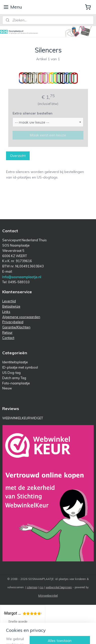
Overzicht (18, 156)
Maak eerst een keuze (48, 135)
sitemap (32, 587)
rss (41, 587)
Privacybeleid (13, 322)
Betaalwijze (11, 306)
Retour (7, 332)
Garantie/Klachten (16, 327)
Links (6, 312)
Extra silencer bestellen (33, 113)
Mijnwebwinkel (48, 596)
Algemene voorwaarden (21, 317)
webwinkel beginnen (59, 587)
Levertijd (9, 301)
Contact (8, 338)
